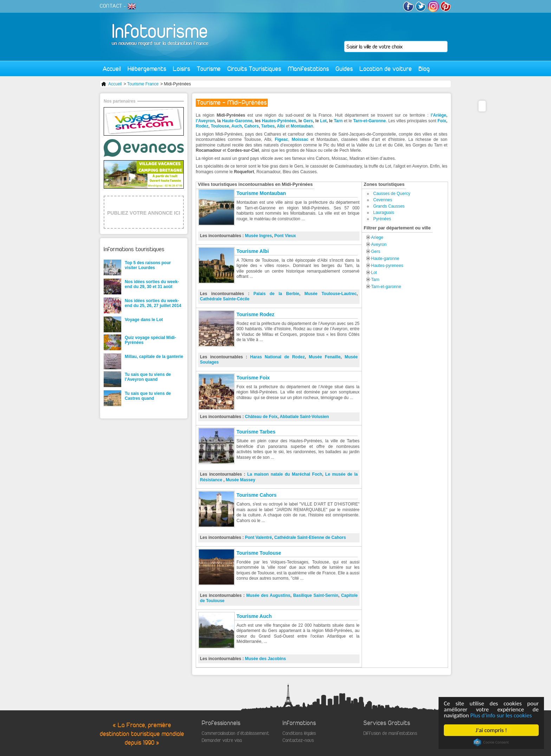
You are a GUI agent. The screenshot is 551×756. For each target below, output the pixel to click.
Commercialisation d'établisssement (235, 733)
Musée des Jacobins (265, 659)
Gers (308, 121)
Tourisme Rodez (255, 314)
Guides (344, 69)
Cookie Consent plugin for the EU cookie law (491, 742)
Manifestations (308, 69)
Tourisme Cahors (257, 495)
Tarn (339, 121)
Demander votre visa (222, 740)
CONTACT (111, 6)
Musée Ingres (258, 236)
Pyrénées (382, 219)
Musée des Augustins (268, 595)
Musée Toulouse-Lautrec (330, 294)
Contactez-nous (298, 740)
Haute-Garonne (237, 121)
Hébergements (147, 69)
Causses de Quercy (392, 194)
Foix (442, 121)
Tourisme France (143, 84)
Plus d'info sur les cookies (501, 715)
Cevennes (383, 200)
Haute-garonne (385, 259)
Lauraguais (384, 213)
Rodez (202, 126)
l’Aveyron (205, 121)
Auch (236, 126)
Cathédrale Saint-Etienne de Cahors (310, 537)
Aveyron (379, 245)
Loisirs (181, 69)
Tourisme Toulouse (259, 553)
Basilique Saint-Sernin (316, 595)
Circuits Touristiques (254, 69)
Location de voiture (386, 69)
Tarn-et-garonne (386, 287)
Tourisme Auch (254, 616)
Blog (424, 69)
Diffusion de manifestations (390, 733)
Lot (323, 121)
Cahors (251, 126)
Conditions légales (299, 733)
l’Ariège (439, 115)
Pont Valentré (258, 537)
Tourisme (209, 69)
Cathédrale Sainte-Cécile (225, 299)
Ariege (377, 237)
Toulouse (220, 126)
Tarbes (268, 126)
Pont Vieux (285, 236)
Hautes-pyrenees (387, 266)
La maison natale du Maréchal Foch (284, 474)
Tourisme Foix (253, 378)
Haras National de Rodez (277, 357)
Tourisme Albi (253, 251)
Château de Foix (261, 417)
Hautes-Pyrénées (279, 121)
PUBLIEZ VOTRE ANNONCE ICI (144, 213)
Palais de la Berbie (276, 294)
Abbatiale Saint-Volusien (304, 417)
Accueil (112, 69)
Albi (281, 126)
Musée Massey (240, 480)
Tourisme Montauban (261, 193)
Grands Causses (389, 206)
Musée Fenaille (325, 357)
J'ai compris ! (491, 730)
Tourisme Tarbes (256, 432)
